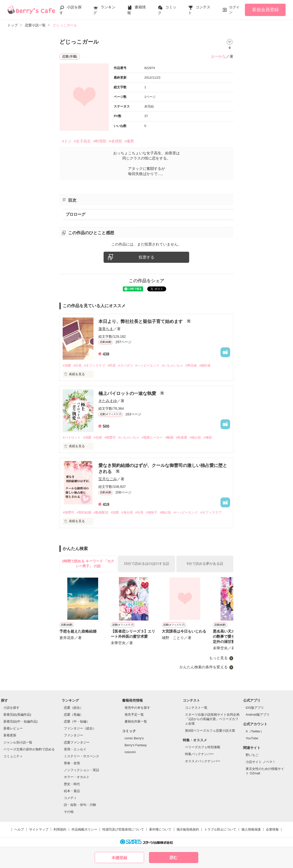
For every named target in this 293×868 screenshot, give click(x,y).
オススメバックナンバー (203, 761)
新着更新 (10, 735)
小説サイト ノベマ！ (261, 762)
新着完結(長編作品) (17, 715)
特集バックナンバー (199, 754)
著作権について (160, 829)
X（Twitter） (255, 731)
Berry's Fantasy (136, 745)
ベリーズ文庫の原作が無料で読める (29, 749)
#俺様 (208, 437)
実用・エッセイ (75, 749)
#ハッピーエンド (147, 365)
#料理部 (100, 141)
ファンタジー (73, 735)
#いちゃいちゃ (173, 365)
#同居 (112, 365)
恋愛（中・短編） (77, 721)
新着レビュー (13, 728)
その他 (69, 812)
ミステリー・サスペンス (82, 756)
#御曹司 (110, 437)
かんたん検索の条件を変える (204, 667)
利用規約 (60, 829)
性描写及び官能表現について (123, 829)
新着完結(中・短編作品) (21, 721)
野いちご (252, 755)
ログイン (234, 10)
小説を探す (11, 708)
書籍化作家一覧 (136, 721)
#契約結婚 (84, 512)
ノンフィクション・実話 (82, 770)
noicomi (130, 752)
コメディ (70, 798)
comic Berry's (134, 738)
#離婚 (169, 437)
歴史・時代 (72, 784)
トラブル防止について (220, 829)
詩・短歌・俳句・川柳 (80, 805)
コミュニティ (13, 756)
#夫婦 (98, 437)
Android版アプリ (258, 715)
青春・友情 (72, 763)
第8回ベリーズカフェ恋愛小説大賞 (210, 731)
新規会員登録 (265, 10)
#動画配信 (101, 512)
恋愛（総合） (73, 708)
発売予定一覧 (134, 715)
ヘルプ (19, 829)
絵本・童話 (72, 791)
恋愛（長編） (73, 715)
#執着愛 (182, 437)
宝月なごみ (108, 479)
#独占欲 (195, 437)
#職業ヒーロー (152, 437)
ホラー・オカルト (77, 777)
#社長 (78, 365)
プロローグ (75, 214)
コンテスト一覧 (196, 708)
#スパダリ (125, 365)
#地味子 (152, 512)
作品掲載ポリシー (84, 829)
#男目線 (191, 365)
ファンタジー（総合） (80, 728)
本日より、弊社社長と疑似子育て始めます (141, 321)
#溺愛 (67, 365)
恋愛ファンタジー (77, 742)
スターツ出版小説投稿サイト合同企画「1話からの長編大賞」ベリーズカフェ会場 (212, 719)
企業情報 (272, 829)
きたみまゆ (108, 401)
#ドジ (67, 141)
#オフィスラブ (95, 365)
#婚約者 (205, 365)
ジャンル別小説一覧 (18, 742)
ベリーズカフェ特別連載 (203, 747)
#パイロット (72, 437)
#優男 (129, 141)
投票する (146, 257)
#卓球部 (115, 141)
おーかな (219, 56)
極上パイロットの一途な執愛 (128, 393)
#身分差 (127, 512)
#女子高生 (82, 141)
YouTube (252, 738)
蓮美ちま (106, 329)
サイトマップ (39, 829)
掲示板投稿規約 (188, 829)
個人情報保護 (251, 829)
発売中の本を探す (137, 708)
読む (174, 858)
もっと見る (218, 658)
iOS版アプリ (255, 708)
